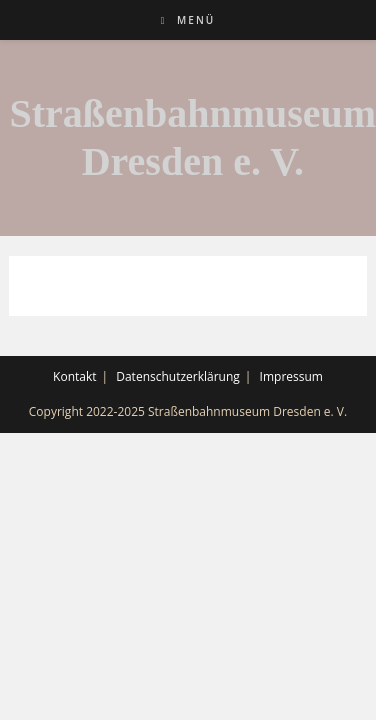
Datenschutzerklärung (178, 376)
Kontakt (74, 376)
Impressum (291, 376)
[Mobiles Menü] (188, 20)
